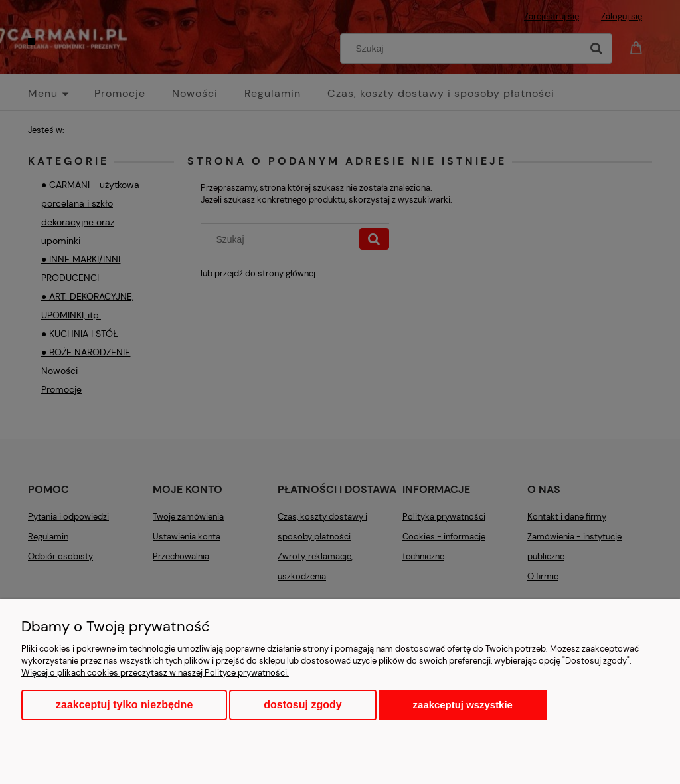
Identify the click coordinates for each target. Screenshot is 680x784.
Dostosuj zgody (302, 705)
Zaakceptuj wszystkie (463, 705)
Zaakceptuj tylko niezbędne (124, 705)
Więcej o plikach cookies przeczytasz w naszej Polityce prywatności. (155, 673)
